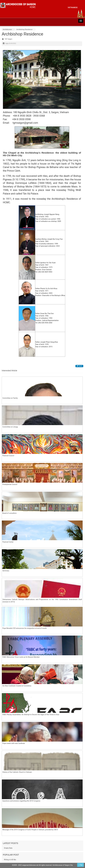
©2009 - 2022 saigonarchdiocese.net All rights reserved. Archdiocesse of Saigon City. (42, 865)
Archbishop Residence (24, 29)
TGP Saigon (8, 39)
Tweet (79, 366)
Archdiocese (7, 29)
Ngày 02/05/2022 (11, 43)
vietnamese (73, 8)
